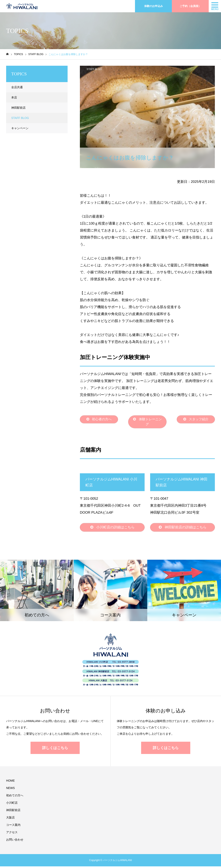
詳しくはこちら (55, 749)
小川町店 (12, 804)
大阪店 (10, 819)
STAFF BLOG (94, 69)
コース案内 (13, 826)
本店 (14, 97)
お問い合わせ (15, 841)
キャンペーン (20, 128)
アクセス (12, 834)
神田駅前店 (18, 108)
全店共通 (17, 87)
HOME (10, 782)
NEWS (10, 790)
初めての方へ (15, 797)
